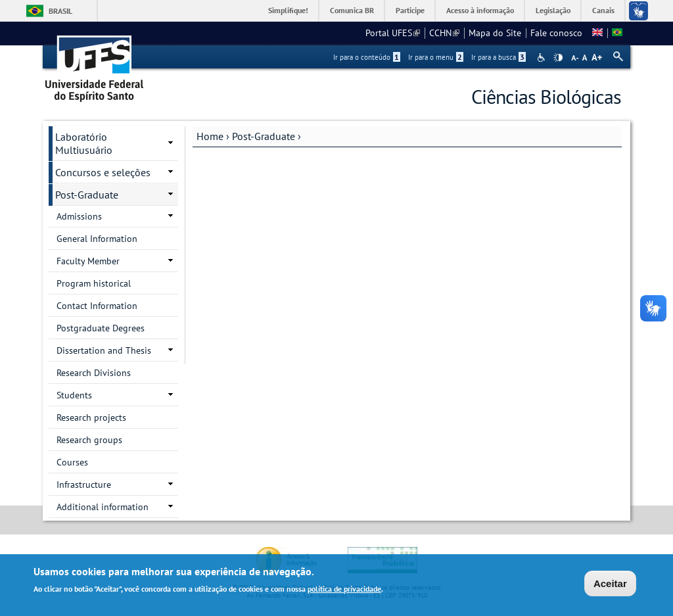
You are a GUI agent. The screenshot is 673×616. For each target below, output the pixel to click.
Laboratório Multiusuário (84, 143)
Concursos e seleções (103, 172)
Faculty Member (88, 261)
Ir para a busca (499, 57)
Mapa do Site (495, 33)
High (558, 58)
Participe (410, 10)
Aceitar (610, 585)
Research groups (89, 440)
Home (210, 136)
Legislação (553, 10)
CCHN (444, 33)
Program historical (94, 283)
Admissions (79, 216)
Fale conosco (556, 33)
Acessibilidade (543, 58)
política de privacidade (344, 591)
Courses (72, 462)
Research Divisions (94, 373)
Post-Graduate (264, 136)
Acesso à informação (480, 10)
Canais (603, 10)
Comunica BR (352, 10)
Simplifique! (288, 10)
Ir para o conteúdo (367, 57)
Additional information (103, 507)
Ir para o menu (436, 57)
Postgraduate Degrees (101, 328)
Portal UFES (393, 33)
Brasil (60, 11)
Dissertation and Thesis (104, 350)
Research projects (91, 417)
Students (74, 395)
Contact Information (97, 306)
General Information (97, 239)
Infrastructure (84, 485)
